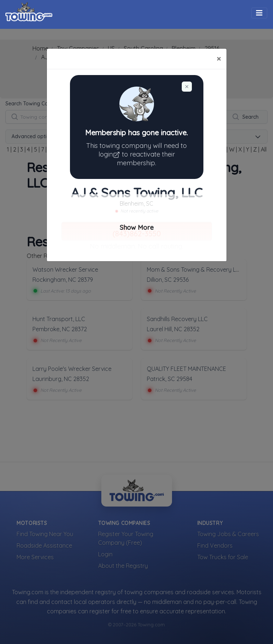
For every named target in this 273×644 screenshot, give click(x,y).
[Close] (219, 59)
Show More (137, 227)
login (110, 154)
